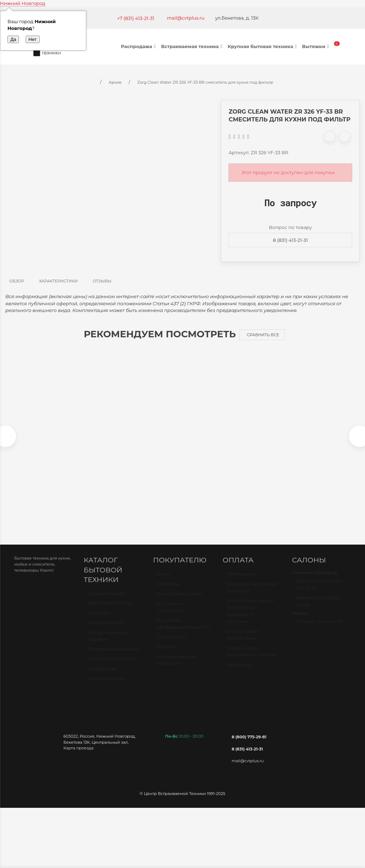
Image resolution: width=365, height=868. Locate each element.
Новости (167, 653)
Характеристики (59, 281)
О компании (172, 643)
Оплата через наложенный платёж (251, 658)
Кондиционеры (106, 685)
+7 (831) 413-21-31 (136, 18)
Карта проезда (78, 751)
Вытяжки (316, 46)
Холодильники (105, 629)
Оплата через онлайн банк (242, 641)
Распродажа (139, 46)
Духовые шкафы (107, 599)
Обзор (17, 281)
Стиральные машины (113, 655)
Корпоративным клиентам (177, 666)
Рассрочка (239, 671)
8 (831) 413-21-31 (291, 240)
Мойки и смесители (111, 665)
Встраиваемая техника (193, 46)
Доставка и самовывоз (170, 613)
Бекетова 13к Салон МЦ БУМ (319, 591)
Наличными (240, 580)
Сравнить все (263, 335)
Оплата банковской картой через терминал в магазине (250, 617)
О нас (164, 580)
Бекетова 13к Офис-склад (319, 607)
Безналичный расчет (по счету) (251, 593)
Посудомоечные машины (107, 642)
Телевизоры (102, 675)
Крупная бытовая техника (263, 46)
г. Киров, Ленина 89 (319, 628)
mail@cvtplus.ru (186, 18)
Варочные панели (109, 609)
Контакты (168, 590)
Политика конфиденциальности (183, 630)
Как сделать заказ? (179, 600)
